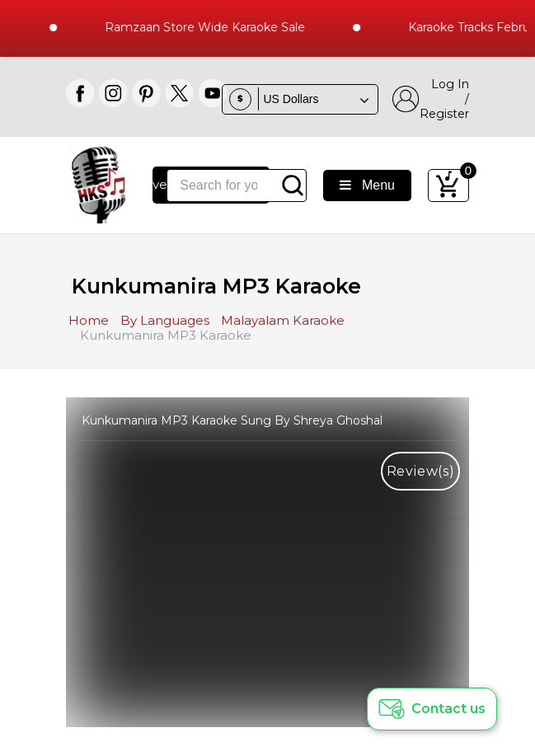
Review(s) (421, 471)
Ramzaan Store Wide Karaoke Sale (209, 27)
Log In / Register (431, 99)
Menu (367, 185)
